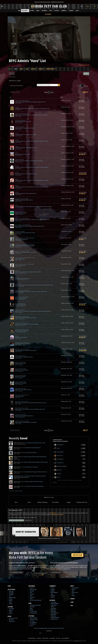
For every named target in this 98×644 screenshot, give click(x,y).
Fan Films (32, 594)
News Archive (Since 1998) (35, 605)
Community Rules (32, 638)
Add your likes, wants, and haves (16, 491)
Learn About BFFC (56, 572)
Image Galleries (33, 590)
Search (72, 599)
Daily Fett (32, 588)
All (10, 69)
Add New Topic (28, 520)
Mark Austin (53, 610)
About (78, 11)
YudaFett (58, 474)
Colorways (11, 595)
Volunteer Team (75, 588)
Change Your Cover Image (84, 65)
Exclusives (32, 607)
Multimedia (45, 11)
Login (87, 6)
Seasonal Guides (33, 613)
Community (65, 11)
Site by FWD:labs (65, 638)
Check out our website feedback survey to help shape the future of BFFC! (49, 628)
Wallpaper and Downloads (36, 600)
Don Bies (53, 607)
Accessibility (52, 638)
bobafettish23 (59, 463)
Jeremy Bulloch (54, 619)
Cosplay (11, 613)
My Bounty (48, 14)
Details (11, 612)
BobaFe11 (58, 470)
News (51, 11)
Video (31, 596)
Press (73, 591)
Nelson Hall (53, 616)
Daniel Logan (54, 605)
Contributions (50, 69)
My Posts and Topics (13, 618)
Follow (12, 74)
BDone (57, 477)
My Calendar (53, 602)
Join (95, 6)
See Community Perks (16, 572)
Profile (86, 74)
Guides (31, 608)
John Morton (54, 608)
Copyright (39, 638)
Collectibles (25, 11)
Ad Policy (58, 638)
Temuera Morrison (55, 604)
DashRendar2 (59, 445)
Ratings (33, 69)
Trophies (53, 597)
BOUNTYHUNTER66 (60, 466)
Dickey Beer (53, 611)
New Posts (11, 620)
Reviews (41, 69)
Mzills (57, 448)
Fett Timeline (33, 624)
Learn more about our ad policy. (62, 542)
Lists (10, 596)
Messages (53, 596)
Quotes (31, 626)
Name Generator (54, 593)
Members (53, 591)
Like (27, 69)
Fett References (33, 623)
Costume (33, 11)
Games (31, 599)
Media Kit (74, 590)
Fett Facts (32, 621)
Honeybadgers (59, 452)
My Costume (11, 609)
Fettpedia (57, 11)
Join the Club (77, 555)
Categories (11, 593)
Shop (73, 594)
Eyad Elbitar (53, 615)
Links (52, 594)
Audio (31, 593)
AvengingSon (59, 459)
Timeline (11, 604)
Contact (73, 596)
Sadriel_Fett (58, 456)
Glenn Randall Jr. (55, 613)
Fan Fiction (32, 597)
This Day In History (34, 619)
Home (19, 11)
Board (39, 11)
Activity (52, 588)
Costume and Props (55, 618)
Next (85, 92)
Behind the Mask (33, 618)
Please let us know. (58, 515)
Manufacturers (12, 598)
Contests (53, 590)
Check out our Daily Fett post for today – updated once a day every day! (49, 2)
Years (10, 602)
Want (21, 69)
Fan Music (32, 591)
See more (55, 482)
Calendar (72, 11)
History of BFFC (75, 593)
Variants (11, 610)
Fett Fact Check (33, 611)
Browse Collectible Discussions (16, 520)
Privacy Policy (45, 638)
